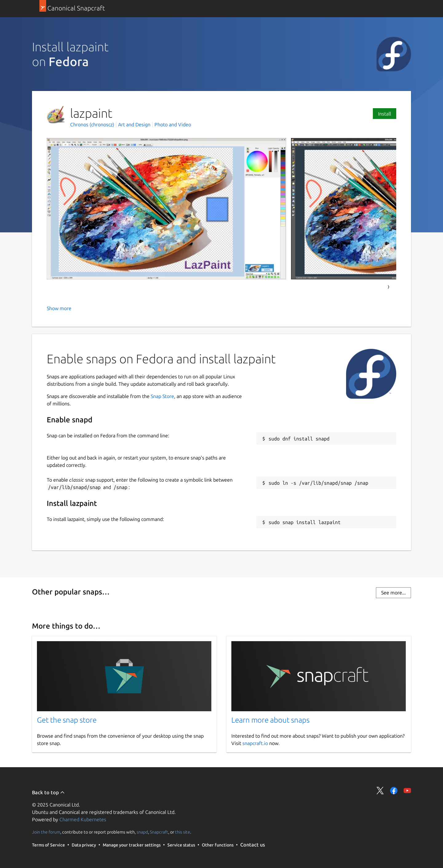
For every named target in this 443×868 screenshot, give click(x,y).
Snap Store (162, 396)
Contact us (253, 845)
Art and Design (134, 124)
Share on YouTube (407, 791)
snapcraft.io (255, 743)
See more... (393, 593)
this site (183, 832)
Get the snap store (67, 720)
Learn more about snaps (270, 720)
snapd (142, 832)
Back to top (48, 792)
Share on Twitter (380, 791)
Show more (59, 308)
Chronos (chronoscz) (93, 124)
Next (389, 287)
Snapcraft (159, 832)
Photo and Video (173, 124)
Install (385, 114)
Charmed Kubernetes (83, 819)
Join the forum (46, 832)
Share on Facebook (394, 791)
